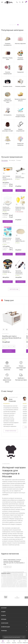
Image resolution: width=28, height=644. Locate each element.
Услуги (3, 615)
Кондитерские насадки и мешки (20, 116)
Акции (3, 612)
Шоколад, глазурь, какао (8, 59)
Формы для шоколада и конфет (8, 130)
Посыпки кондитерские (8, 73)
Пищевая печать (8, 86)
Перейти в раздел (26, 554)
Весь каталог (26, 30)
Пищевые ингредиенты (8, 44)
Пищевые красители (20, 59)
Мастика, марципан (20, 44)
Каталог (4, 608)
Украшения (20, 72)
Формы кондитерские (20, 130)
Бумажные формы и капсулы (20, 100)
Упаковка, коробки (20, 86)
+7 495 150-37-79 (7, 568)
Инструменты (8, 115)
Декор (8, 144)
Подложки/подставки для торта (8, 101)
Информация (6, 627)
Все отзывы (26, 391)
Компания (5, 623)
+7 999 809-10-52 (7, 566)
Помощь (4, 631)
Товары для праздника (20, 144)
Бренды (4, 619)
